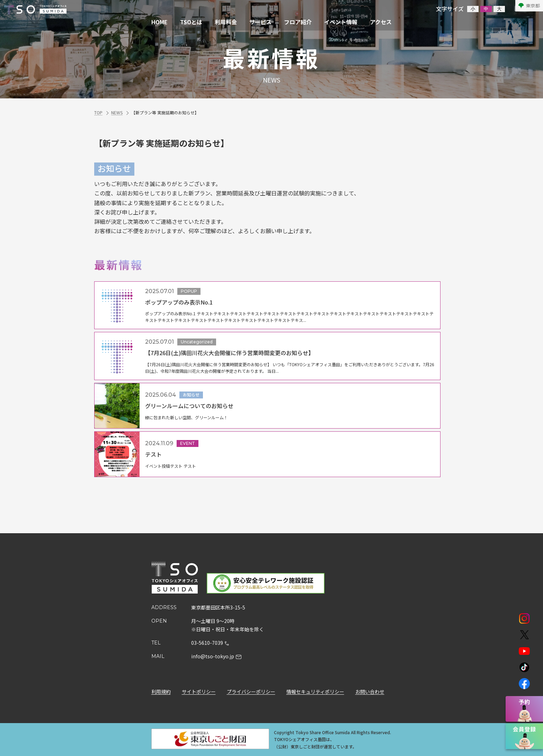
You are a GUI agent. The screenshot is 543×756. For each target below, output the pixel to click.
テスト (153, 454)
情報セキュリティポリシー (315, 692)
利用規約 (161, 692)
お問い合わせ (370, 692)
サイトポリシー (199, 692)
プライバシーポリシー (251, 692)
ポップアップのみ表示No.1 (179, 302)
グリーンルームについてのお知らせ (189, 406)
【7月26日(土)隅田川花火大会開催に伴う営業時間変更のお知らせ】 (229, 353)
